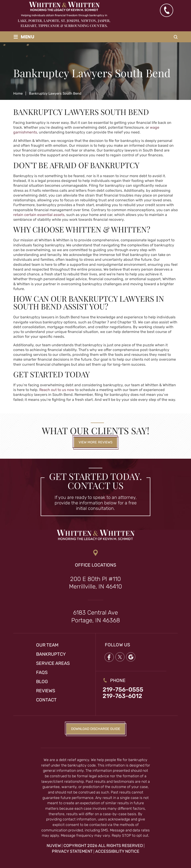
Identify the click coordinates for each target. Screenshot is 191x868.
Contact (46, 700)
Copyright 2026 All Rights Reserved (103, 846)
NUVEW (54, 846)
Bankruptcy (51, 654)
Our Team (47, 645)
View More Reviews (96, 442)
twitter (120, 657)
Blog (42, 682)
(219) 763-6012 (166, 10)
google (131, 657)
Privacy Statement (72, 851)
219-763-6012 (122, 696)
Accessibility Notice (117, 851)
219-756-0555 (123, 690)
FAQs (42, 672)
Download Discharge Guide (96, 729)
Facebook (109, 657)
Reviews (46, 691)
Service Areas (53, 663)
